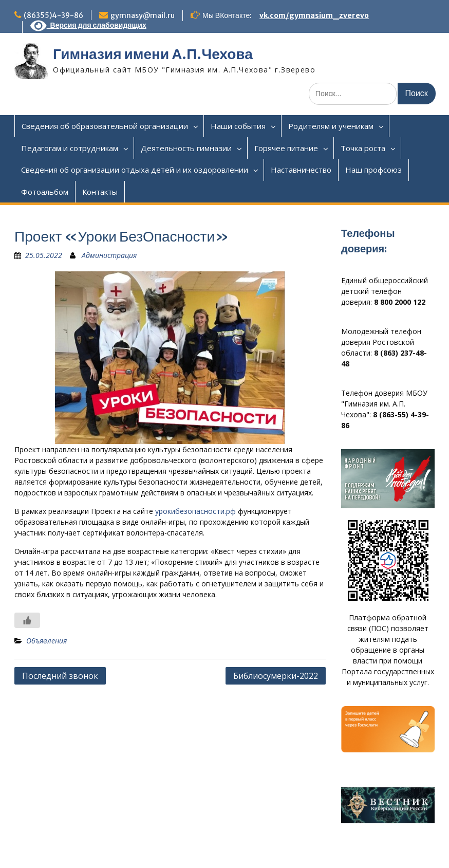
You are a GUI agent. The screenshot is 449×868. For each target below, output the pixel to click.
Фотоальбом (45, 192)
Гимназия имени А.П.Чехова (153, 54)
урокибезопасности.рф (195, 511)
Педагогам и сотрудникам (70, 148)
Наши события (238, 126)
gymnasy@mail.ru (143, 15)
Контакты (100, 192)
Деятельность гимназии (186, 148)
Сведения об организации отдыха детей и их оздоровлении (135, 170)
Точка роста (363, 148)
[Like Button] (27, 620)
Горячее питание (286, 148)
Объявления (46, 641)
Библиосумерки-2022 (276, 676)
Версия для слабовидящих (88, 25)
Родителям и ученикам (331, 126)
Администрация (109, 255)
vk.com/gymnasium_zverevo (314, 15)
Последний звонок (60, 676)
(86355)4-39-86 (53, 15)
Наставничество (301, 170)
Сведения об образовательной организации (105, 126)
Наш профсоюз (373, 170)
